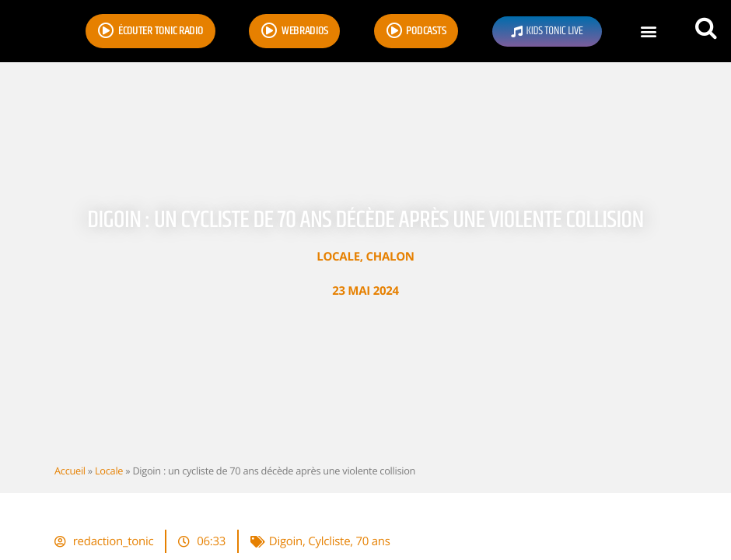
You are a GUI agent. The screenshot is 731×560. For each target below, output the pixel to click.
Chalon (390, 257)
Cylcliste (329, 541)
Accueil (70, 471)
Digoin (286, 541)
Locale (338, 257)
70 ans (373, 541)
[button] (648, 31)
